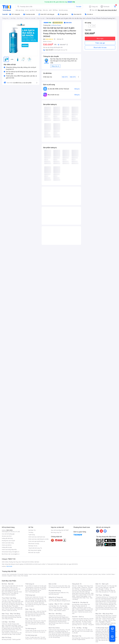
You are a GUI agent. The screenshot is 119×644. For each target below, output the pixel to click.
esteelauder (13, 574)
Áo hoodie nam (33, 600)
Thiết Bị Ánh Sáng (106, 617)
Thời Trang (87, 586)
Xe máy (77, 631)
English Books (81, 639)
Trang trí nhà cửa (53, 616)
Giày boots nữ (31, 614)
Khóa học (86, 619)
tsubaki (26, 576)
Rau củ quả (8, 602)
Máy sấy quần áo (104, 592)
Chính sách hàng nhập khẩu (9, 550)
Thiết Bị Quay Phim (105, 623)
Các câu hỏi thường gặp (8, 534)
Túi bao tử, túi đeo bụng (40, 639)
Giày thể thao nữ (109, 607)
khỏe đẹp (39, 10)
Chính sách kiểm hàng (8, 543)
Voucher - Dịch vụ (78, 617)
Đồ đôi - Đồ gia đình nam (37, 602)
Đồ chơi (18, 586)
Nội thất (57, 619)
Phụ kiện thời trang (55, 591)
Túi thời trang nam (31, 635)
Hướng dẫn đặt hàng (7, 538)
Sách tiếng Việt (76, 638)
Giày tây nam (37, 621)
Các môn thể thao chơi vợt (106, 605)
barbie (26, 574)
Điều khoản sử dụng (34, 544)
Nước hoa (8, 633)
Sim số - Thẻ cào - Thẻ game (86, 625)
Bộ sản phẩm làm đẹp (12, 634)
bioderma (44, 574)
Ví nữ (42, 631)
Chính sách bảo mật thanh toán (37, 537)
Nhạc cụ (61, 623)
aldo (61, 574)
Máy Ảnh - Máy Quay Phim (104, 614)
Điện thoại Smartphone (8, 616)
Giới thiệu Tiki (32, 530)
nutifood (71, 574)
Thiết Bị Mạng (58, 609)
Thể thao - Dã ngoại (80, 589)
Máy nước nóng (106, 590)
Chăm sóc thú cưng (54, 630)
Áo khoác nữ (38, 587)
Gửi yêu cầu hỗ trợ (7, 536)
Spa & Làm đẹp (84, 620)
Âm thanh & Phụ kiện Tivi (102, 586)
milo (52, 574)
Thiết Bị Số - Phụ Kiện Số (80, 602)
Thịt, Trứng (10, 600)
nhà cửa (45, 10)
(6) (55, 39)
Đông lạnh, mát (13, 603)
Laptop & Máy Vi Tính (85, 595)
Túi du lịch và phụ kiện (58, 586)
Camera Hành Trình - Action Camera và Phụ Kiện (106, 619)
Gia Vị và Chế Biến (57, 633)
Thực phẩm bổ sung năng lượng (106, 608)
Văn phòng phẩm (86, 638)
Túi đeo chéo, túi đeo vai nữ (33, 631)
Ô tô (81, 631)
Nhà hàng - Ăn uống (81, 622)
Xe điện (88, 630)
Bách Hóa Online (54, 628)
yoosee (95, 574)
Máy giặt (101, 589)
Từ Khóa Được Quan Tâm (104, 628)
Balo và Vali (53, 584)
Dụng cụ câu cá (103, 603)
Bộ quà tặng (56, 637)
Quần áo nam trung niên (35, 605)
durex (39, 574)
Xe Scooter (86, 631)
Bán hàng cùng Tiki (56, 532)
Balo (50, 586)
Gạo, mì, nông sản (11, 605)
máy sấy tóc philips (107, 631)
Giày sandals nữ (34, 613)
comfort (109, 574)
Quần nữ (37, 586)
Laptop (64, 610)
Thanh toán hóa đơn (77, 619)
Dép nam (34, 622)
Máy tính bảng (9, 619)
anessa (90, 574)
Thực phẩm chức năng (11, 625)
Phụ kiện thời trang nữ (54, 593)
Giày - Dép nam (30, 619)
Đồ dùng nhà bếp (6, 639)
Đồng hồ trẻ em (66, 601)
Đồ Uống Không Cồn (58, 636)
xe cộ (27, 10)
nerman (80, 574)
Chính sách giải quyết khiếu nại (37, 541)
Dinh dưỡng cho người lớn (12, 592)
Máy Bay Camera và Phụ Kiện (106, 624)
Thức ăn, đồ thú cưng (10, 609)
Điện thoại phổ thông (10, 617)
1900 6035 (9, 566)
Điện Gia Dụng (6, 637)
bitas (113, 574)
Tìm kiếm (79, 7)
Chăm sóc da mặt (7, 624)
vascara (4, 574)
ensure (35, 574)
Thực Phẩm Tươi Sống (9, 598)
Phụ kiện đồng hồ (57, 601)
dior (8, 574)
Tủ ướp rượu (113, 592)
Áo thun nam (29, 597)
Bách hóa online (80, 593)
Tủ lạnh (101, 587)
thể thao (55, 10)
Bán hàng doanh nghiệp (35, 550)
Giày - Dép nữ (30, 609)
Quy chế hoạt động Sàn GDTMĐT (60, 530)
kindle (76, 574)
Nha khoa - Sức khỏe (82, 623)
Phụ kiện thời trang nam (59, 593)
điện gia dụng (20, 10)
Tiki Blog (31, 532)
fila (22, 576)
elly (49, 574)
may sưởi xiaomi (104, 634)
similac (104, 574)
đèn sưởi (104, 630)
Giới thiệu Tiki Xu (33, 546)
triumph (65, 574)
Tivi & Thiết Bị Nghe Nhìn (82, 597)
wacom (85, 574)
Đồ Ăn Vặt (55, 634)
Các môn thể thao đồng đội (106, 605)
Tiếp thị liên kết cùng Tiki (35, 548)
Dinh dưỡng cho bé (10, 590)
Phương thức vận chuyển (8, 541)
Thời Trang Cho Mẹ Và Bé (9, 586)
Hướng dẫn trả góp (7, 547)
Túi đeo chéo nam (35, 637)
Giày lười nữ (39, 614)
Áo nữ (27, 586)
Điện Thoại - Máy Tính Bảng (11, 614)
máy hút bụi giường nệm (105, 637)
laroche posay (63, 10)
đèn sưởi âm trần (103, 640)
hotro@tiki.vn (16, 552)
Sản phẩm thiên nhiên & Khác (11, 629)
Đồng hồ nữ (58, 599)
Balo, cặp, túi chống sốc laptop (59, 587)
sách (50, 10)
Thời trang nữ (30, 584)
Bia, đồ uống (8, 606)
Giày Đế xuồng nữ (36, 616)
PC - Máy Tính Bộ (56, 610)
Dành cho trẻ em (10, 607)
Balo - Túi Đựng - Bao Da (106, 620)
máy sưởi (98, 630)
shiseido (4, 576)
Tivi (100, 590)
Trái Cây (4, 600)
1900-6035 (9, 530)
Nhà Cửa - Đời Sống (55, 614)
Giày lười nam (29, 621)
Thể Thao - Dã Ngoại (102, 595)
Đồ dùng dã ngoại (106, 599)
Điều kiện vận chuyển (34, 553)
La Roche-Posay (56, 25)
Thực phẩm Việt (16, 602)
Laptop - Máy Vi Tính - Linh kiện (59, 604)
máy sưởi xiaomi (108, 636)
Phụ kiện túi (42, 632)
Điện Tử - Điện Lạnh (102, 584)
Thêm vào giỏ (100, 43)
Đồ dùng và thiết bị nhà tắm (60, 620)
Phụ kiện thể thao (106, 600)
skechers (57, 574)
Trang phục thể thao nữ (102, 597)
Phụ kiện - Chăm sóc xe (79, 630)
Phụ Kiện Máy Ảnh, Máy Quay (103, 616)
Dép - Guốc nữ (37, 611)
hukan (15, 576)
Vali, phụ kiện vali (65, 587)
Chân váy (37, 589)
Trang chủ (95, 7)
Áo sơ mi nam (36, 599)
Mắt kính (63, 593)
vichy (19, 576)
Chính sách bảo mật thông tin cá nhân (38, 539)
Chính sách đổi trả (7, 545)
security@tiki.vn (15, 554)
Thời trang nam (30, 595)
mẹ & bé (32, 10)
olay (100, 574)
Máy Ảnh (110, 625)
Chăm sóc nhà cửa (12, 610)
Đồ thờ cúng (55, 623)
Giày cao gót (29, 611)
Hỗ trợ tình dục (15, 633)
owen (30, 574)
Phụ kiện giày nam (33, 624)
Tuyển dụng (32, 535)
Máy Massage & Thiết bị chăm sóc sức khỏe (12, 628)
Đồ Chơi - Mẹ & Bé (8, 584)
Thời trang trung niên (34, 592)
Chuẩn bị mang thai (10, 595)
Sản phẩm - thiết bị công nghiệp (83, 596)
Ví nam (27, 637)
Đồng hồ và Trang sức (56, 597)
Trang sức (51, 599)
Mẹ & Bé (82, 592)
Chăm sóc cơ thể (10, 627)
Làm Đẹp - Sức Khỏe (8, 622)
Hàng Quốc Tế (77, 584)
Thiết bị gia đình (16, 639)
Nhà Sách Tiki (77, 636)
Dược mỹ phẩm (17, 634)
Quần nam (36, 597)
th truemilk (21, 574)
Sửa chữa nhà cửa (56, 617)
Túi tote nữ (35, 632)
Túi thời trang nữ (31, 629)
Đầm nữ (31, 586)
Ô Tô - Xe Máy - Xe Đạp (80, 628)
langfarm (10, 576)
